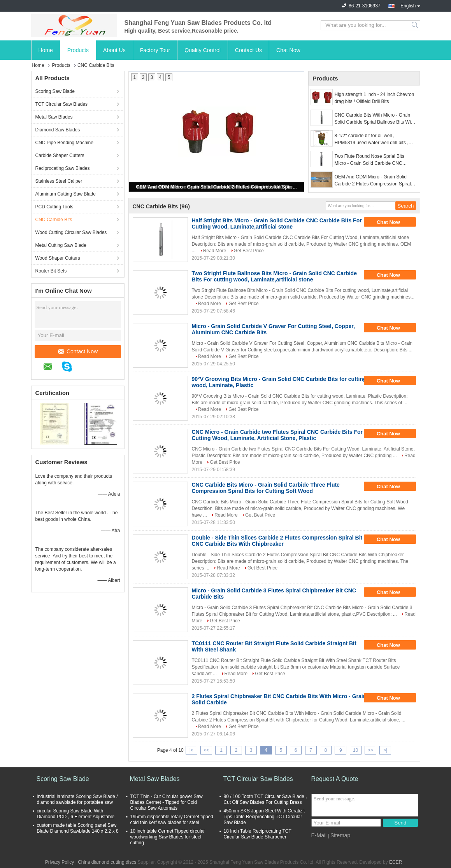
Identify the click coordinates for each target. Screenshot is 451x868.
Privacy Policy (60, 862)
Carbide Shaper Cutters (60, 155)
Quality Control (203, 50)
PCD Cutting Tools (54, 207)
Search (415, 25)
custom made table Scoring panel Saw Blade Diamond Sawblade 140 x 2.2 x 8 (78, 828)
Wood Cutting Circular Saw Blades (71, 232)
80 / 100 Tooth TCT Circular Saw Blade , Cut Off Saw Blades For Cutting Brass (265, 799)
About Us (114, 50)
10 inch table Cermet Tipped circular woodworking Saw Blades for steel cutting (168, 837)
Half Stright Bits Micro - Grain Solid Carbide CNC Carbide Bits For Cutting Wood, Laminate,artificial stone (277, 224)
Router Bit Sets (51, 271)
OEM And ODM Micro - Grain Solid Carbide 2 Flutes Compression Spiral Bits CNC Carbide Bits (217, 187)
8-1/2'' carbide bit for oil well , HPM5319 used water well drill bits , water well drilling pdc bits (372, 140)
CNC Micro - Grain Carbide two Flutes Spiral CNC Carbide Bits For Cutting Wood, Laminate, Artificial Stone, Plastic (277, 435)
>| (385, 750)
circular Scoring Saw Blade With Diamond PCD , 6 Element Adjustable (76, 814)
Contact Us (248, 50)
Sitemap (340, 835)
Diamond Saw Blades (58, 130)
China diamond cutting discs (107, 862)
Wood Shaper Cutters (58, 258)
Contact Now (78, 351)
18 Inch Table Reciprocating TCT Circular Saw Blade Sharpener (258, 834)
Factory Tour (155, 50)
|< (191, 750)
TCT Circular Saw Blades (61, 104)
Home (46, 50)
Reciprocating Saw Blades (63, 168)
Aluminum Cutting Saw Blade (66, 194)
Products (78, 50)
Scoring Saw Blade (55, 91)
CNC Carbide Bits (54, 220)
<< (206, 750)
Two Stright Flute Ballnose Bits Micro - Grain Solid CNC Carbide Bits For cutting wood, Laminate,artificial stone (274, 276)
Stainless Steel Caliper (59, 181)
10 (355, 750)
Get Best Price (249, 251)
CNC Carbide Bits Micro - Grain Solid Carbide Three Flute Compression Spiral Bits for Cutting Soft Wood (266, 488)
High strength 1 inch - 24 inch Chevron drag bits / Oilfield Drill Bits (375, 98)
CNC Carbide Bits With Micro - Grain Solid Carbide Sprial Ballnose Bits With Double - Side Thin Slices (375, 119)
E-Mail (319, 835)
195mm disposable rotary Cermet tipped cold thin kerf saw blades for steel (172, 820)
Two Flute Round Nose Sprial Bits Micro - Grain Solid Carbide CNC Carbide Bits (369, 160)
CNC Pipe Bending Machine (64, 143)
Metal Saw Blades (54, 117)
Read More (215, 251)
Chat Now (288, 50)
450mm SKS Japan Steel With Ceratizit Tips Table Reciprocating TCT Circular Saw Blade (264, 817)
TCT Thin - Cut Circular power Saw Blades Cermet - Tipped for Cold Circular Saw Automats (167, 802)
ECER (396, 862)
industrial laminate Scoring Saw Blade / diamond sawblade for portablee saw (77, 799)
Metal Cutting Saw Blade (61, 245)
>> (370, 750)
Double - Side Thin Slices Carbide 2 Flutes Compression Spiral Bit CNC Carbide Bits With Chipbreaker (277, 541)
